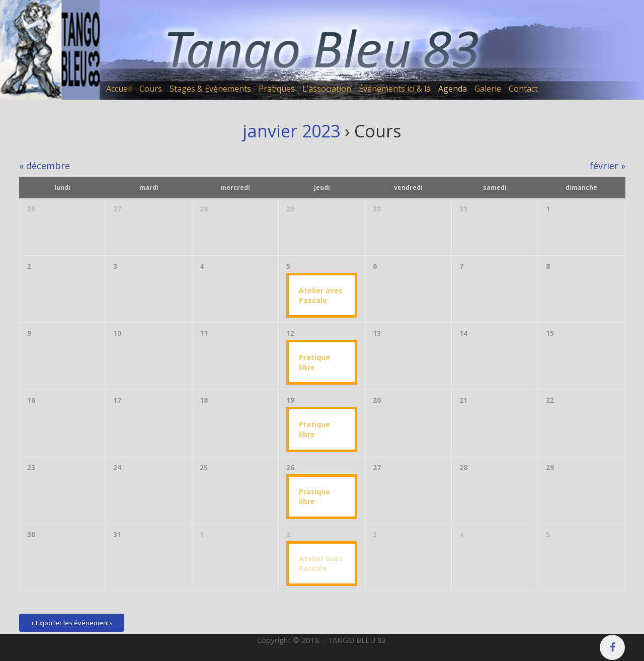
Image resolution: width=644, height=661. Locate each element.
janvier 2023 (291, 131)
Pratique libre (314, 362)
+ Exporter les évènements (72, 623)
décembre (45, 166)
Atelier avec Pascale (321, 295)
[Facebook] (612, 647)
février (608, 166)
